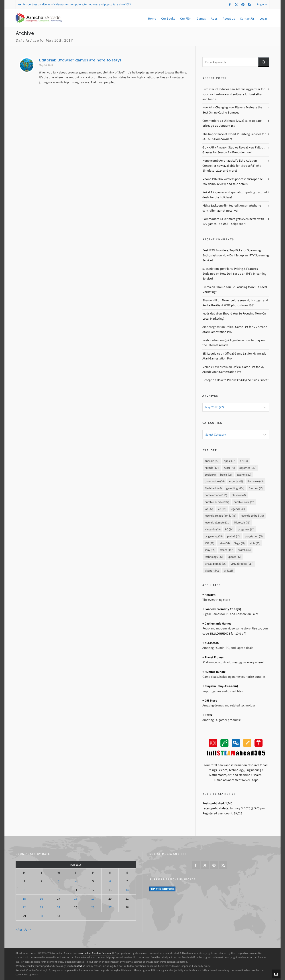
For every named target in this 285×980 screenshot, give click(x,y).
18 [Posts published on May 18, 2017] (76, 899)
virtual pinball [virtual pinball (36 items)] (216, 564)
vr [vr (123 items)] (228, 571)
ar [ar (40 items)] (244, 461)
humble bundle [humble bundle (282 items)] (217, 502)
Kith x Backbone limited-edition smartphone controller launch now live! (232, 208)
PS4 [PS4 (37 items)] (209, 543)
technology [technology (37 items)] (214, 557)
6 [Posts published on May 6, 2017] (110, 881)
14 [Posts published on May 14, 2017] (127, 890)
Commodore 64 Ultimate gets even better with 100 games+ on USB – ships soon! (233, 221)
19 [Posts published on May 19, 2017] (93, 899)
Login (262, 4)
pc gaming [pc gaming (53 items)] (214, 536)
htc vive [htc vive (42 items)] (239, 495)
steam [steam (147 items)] (227, 550)
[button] (264, 62)
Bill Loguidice (211, 354)
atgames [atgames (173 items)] (248, 468)
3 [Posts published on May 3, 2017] (59, 881)
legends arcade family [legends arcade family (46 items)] (220, 516)
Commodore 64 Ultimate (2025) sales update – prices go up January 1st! (233, 123)
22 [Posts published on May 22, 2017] (24, 907)
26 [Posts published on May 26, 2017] (93, 907)
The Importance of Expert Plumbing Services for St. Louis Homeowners (234, 137)
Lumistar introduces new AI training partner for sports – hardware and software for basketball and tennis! (234, 94)
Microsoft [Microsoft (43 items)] (242, 522)
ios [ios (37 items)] (209, 509)
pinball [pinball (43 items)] (234, 536)
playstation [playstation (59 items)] (254, 536)
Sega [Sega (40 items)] (240, 543)
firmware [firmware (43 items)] (255, 481)
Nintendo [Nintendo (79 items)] (213, 529)
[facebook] (230, 5)
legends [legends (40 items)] (238, 509)
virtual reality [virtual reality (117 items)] (242, 564)
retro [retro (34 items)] (224, 543)
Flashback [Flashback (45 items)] (213, 488)
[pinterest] (244, 5)
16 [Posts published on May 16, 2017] (41, 899)
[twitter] (237, 4)
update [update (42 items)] (234, 557)
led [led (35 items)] (222, 509)
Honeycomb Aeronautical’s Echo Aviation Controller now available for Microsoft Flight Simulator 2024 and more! (232, 166)
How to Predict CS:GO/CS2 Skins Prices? (243, 380)
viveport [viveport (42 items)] (212, 571)
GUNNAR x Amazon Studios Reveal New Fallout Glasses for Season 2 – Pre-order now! (233, 150)
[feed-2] (250, 5)
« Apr (19, 930)
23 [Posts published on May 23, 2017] (41, 907)
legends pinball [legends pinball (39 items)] (252, 516)
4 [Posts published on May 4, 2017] (76, 881)
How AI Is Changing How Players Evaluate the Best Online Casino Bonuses (232, 110)
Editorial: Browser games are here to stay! (80, 60)
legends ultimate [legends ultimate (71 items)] (217, 522)
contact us (80, 966)
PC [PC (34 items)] (229, 529)
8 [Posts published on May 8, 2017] (24, 890)
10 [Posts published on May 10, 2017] (59, 890)
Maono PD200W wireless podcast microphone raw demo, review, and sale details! (233, 182)
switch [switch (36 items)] (244, 550)
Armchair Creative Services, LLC (99, 953)
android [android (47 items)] (212, 461)
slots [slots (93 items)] (255, 543)
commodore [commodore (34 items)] (215, 481)
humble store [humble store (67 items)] (244, 502)
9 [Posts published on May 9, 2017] (42, 890)
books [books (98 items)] (226, 475)
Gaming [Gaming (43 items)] (256, 488)
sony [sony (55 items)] (210, 550)
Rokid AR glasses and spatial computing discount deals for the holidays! (235, 195)
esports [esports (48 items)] (236, 481)
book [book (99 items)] (210, 475)
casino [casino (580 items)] (244, 475)
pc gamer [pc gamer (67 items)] (246, 529)
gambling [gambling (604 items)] (235, 488)
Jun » (28, 930)
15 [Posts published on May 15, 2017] (24, 899)
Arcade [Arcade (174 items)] (212, 468)
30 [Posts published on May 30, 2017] (41, 916)
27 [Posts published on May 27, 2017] (110, 907)
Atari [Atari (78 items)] (229, 468)
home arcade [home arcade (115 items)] (216, 495)
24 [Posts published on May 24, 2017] (59, 907)
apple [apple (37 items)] (230, 461)
